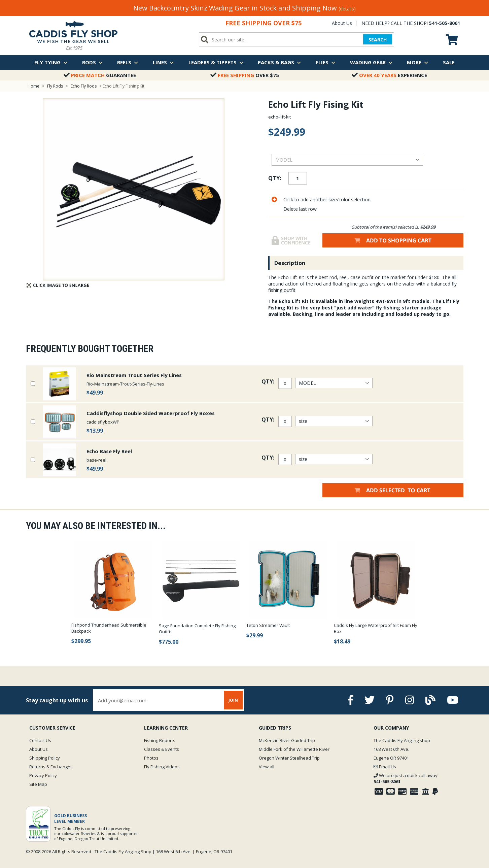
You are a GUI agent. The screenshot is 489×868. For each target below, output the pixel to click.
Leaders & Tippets (216, 62)
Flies (325, 62)
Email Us (385, 767)
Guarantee (100, 75)
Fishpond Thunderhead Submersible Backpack (109, 628)
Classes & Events (162, 749)
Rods (92, 62)
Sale (449, 62)
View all (267, 767)
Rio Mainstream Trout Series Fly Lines (134, 375)
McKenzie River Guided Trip (287, 740)
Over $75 (245, 75)
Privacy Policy (43, 775)
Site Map (38, 784)
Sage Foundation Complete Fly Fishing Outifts (197, 629)
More (417, 62)
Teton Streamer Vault (268, 625)
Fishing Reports (160, 740)
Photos (151, 758)
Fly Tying (51, 62)
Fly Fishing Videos (162, 767)
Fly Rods (55, 86)
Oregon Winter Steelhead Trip (289, 758)
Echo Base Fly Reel (109, 451)
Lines (163, 62)
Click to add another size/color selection (327, 199)
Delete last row (300, 209)
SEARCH (378, 40)
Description (290, 263)
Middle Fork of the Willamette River (294, 749)
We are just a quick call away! (406, 778)
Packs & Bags (279, 62)
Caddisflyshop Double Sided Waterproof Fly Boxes (151, 413)
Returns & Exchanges (51, 767)
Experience (389, 75)
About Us (342, 23)
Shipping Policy (45, 758)
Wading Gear (371, 62)
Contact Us (40, 740)
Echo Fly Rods (84, 86)
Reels (128, 62)
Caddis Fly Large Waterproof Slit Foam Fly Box (376, 628)
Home (33, 86)
